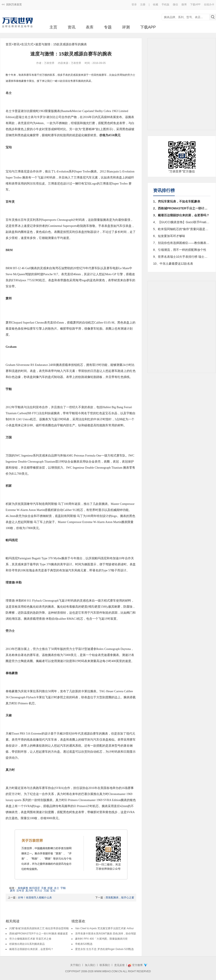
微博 (184, 5)
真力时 (29, 891)
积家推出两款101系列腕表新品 (27, 944)
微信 (175, 5)
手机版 (165, 5)
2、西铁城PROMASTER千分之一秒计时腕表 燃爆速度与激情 (182, 208)
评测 (126, 27)
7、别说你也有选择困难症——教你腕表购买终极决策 (182, 243)
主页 (53, 27)
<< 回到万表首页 (12, 5)
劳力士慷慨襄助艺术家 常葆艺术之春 (30, 939)
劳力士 (38, 891)
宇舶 (63, 888)
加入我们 (90, 965)
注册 (143, 5)
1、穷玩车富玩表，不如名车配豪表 (177, 201)
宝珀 (53, 891)
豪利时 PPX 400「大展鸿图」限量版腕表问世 (101, 939)
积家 (50, 888)
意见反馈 (119, 965)
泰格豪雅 (23, 888)
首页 (9, 44)
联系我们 (105, 965)
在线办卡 (209, 5)
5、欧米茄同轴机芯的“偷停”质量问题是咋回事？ (182, 229)
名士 (57, 888)
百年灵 (20, 891)
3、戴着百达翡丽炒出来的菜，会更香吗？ (181, 215)
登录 (134, 5)
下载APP (195, 5)
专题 (108, 27)
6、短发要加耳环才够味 (169, 236)
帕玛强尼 (35, 888)
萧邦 (13, 891)
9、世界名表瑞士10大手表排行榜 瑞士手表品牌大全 (182, 257)
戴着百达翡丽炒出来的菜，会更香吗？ (31, 949)
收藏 (156, 5)
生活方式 (27, 44)
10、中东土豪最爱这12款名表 (173, 264)
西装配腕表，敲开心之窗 (120, 898)
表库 (90, 27)
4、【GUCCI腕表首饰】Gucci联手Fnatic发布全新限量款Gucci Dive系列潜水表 (182, 222)
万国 (46, 891)
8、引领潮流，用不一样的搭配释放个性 (180, 250)
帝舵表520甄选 (84, 944)
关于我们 (75, 965)
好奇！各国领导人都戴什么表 (35, 898)
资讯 (71, 27)
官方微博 (137, 965)
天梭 (44, 888)
